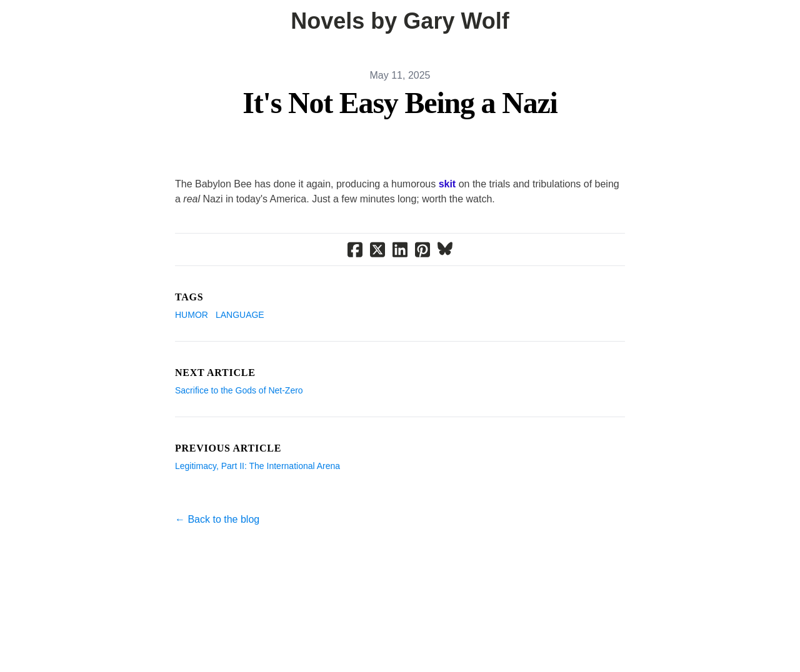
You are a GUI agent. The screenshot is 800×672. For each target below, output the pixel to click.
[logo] (400, 21)
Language (240, 315)
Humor (192, 315)
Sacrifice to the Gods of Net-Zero (239, 390)
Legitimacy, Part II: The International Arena (257, 466)
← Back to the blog (217, 519)
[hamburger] (25, 20)
